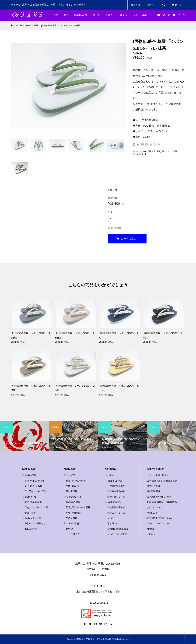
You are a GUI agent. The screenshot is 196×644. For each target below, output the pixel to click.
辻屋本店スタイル (116, 497)
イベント (112, 518)
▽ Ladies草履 (29, 497)
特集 (56, 15)
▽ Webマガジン (113, 502)
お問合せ (151, 534)
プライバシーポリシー (158, 523)
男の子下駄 (72, 491)
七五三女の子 (31, 529)
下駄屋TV (123, 15)
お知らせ (110, 475)
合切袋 (69, 529)
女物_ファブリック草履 (36, 507)
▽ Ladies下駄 (29, 475)
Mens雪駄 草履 (149, 151)
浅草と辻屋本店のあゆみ (159, 497)
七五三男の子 (73, 534)
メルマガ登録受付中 (117, 534)
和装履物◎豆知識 (116, 507)
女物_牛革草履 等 (33, 502)
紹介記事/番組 (154, 491)
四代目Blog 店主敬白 (118, 529)
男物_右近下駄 (73, 486)
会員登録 (135, 5)
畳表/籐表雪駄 (73, 502)
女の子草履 (30, 513)
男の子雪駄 (72, 518)
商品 (66, 15)
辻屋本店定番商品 (116, 486)
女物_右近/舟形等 (33, 486)
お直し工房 (152, 513)
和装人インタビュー (117, 513)
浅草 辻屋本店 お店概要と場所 (162, 481)
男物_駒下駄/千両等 (76, 481)
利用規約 (151, 529)
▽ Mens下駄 (70, 475)
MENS (139, 151)
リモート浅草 (140, 15)
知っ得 (96, 15)
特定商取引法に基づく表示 (160, 518)
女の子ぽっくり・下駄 (36, 491)
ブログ (109, 15)
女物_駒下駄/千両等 (34, 481)
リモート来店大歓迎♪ (157, 475)
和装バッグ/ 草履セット (36, 523)
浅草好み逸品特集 (116, 491)
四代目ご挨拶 (153, 486)
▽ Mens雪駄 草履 (73, 497)
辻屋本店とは (81, 15)
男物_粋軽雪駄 (73, 513)
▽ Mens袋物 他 (72, 523)
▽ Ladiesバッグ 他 (32, 518)
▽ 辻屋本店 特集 (114, 481)
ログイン (151, 5)
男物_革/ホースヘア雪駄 (167, 151)
